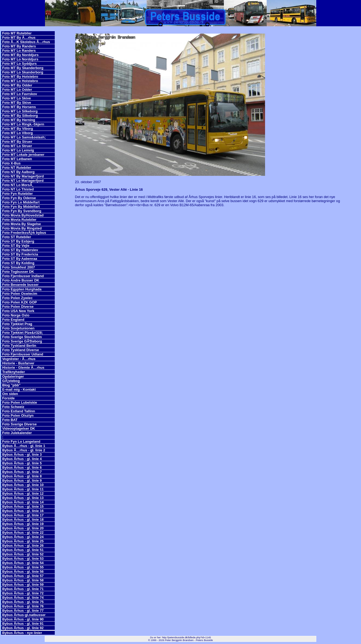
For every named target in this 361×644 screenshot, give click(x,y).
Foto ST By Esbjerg (18, 241)
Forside (8, 398)
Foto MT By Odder (17, 85)
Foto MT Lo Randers (19, 51)
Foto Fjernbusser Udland (23, 354)
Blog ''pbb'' (11, 385)
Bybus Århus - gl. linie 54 (23, 563)
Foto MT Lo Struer (17, 146)
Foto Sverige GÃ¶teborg (22, 341)
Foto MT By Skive (17, 103)
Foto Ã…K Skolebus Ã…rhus (26, 42)
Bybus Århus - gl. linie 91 (23, 624)
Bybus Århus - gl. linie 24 (23, 537)
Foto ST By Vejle (16, 246)
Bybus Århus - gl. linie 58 (23, 580)
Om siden (10, 394)
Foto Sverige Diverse (19, 424)
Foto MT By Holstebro (20, 77)
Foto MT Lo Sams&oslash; (24, 137)
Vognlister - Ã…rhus (19, 359)
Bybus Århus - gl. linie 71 (23, 589)
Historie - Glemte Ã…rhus (23, 368)
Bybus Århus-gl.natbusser (24, 615)
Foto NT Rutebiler (17, 168)
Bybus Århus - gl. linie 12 (23, 493)
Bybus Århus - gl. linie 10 (23, 485)
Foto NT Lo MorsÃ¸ (18, 185)
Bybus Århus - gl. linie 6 (22, 467)
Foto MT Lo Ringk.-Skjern (23, 124)
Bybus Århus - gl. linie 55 (23, 567)
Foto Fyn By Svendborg (22, 211)
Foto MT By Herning (19, 120)
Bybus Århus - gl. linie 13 (23, 498)
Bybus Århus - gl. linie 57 (23, 576)
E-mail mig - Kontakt (19, 389)
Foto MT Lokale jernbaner (23, 155)
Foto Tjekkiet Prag (17, 324)
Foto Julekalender (17, 433)
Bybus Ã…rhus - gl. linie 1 (24, 446)
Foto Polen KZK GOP (20, 302)
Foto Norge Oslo (16, 315)
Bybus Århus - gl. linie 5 (22, 463)
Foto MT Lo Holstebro (20, 81)
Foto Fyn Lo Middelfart (21, 202)
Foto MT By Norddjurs (20, 55)
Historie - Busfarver (18, 363)
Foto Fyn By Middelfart (21, 207)
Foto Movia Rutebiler (19, 220)
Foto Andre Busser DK (21, 280)
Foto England (13, 320)
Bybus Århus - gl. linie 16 (23, 511)
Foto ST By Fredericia (20, 254)
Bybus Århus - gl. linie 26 (23, 546)
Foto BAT (10, 420)
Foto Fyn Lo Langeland (21, 441)
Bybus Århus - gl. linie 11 (23, 489)
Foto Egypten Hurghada (22, 289)
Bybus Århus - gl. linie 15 (23, 507)
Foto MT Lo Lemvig (18, 150)
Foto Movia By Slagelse (22, 224)
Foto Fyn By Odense (19, 198)
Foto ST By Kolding (18, 263)
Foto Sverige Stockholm (22, 337)
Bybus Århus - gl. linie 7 (22, 472)
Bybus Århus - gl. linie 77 (23, 611)
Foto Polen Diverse (18, 307)
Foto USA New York (18, 311)
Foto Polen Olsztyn (18, 415)
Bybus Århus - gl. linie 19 (23, 524)
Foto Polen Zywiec (17, 298)
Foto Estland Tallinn (19, 411)
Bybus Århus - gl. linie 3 (22, 454)
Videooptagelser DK (19, 428)
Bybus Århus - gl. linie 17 (23, 515)
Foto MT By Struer (17, 142)
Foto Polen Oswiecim (20, 294)
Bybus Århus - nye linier (22, 633)
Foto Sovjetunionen (18, 328)
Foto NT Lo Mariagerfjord (23, 181)
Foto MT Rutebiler (17, 33)
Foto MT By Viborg (18, 129)
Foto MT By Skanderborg (23, 68)
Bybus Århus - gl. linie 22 (23, 533)
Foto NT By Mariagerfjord (23, 176)
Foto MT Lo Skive (17, 98)
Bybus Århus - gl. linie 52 (23, 554)
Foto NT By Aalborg (18, 172)
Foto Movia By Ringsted (22, 228)
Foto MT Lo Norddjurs (20, 59)
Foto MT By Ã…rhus (19, 38)
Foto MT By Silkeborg (20, 116)
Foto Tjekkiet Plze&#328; (22, 333)
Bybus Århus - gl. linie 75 (23, 602)
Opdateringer (13, 376)
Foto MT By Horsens (19, 107)
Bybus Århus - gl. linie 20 (23, 528)
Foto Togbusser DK (18, 272)
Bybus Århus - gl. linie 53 (23, 559)
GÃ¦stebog (11, 381)
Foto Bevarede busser (20, 285)
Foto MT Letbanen (17, 159)
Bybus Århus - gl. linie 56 (23, 572)
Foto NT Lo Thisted (18, 189)
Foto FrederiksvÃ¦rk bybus (24, 233)
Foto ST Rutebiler (17, 237)
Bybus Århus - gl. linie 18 (23, 520)
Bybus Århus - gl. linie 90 (23, 619)
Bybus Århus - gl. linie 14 (23, 502)
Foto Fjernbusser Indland (23, 276)
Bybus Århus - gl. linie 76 (23, 606)
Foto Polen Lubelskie (20, 402)
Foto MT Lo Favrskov (20, 94)
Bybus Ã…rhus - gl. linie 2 (24, 450)
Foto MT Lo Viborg (17, 133)
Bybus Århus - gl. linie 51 (23, 550)
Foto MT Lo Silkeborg (20, 111)
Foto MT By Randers (19, 46)
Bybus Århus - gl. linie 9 (22, 480)
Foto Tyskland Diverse (21, 350)
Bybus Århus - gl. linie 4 (22, 459)
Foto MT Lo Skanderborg (23, 72)
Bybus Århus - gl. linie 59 (23, 585)
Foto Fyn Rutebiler (17, 194)
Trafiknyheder (14, 372)
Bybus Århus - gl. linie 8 (22, 476)
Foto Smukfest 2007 (19, 267)
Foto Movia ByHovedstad (23, 215)
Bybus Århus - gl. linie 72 (23, 593)
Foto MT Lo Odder (17, 90)
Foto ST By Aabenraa (20, 259)
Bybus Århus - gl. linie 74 (23, 598)
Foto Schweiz (13, 407)
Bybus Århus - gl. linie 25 (23, 541)
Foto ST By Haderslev (20, 250)
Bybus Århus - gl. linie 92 (23, 628)
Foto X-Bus (11, 163)
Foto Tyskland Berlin (19, 346)
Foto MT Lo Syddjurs (19, 64)
